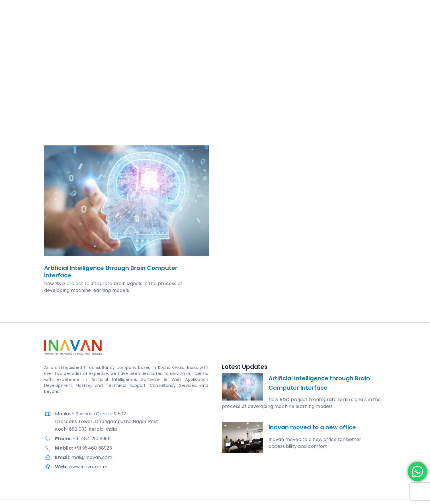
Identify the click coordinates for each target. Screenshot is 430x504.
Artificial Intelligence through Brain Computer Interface (111, 272)
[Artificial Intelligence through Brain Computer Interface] (127, 201)
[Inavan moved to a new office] (242, 438)
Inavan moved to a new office (312, 427)
